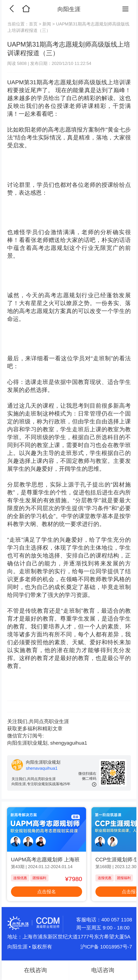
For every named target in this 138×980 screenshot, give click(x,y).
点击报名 (47, 892)
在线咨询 (35, 970)
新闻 (47, 24)
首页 (34, 24)
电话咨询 (103, 970)
